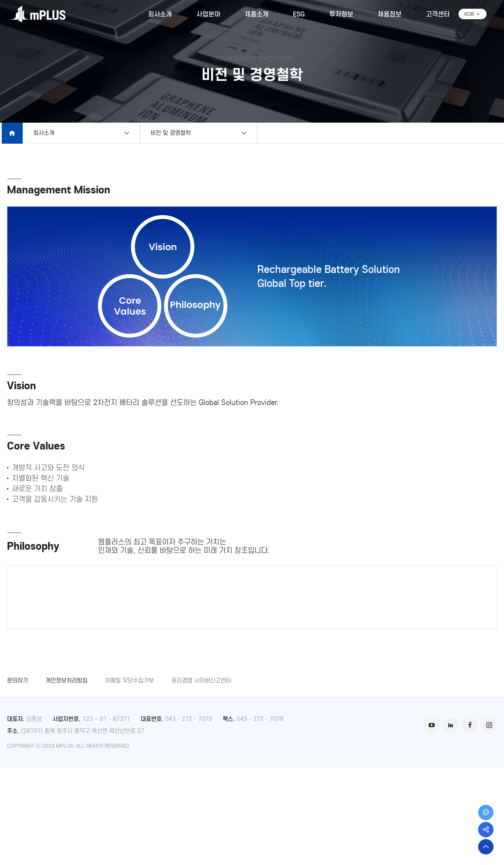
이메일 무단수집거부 (129, 778)
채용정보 (390, 14)
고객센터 (438, 14)
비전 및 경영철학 (172, 133)
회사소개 (160, 14)
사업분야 (208, 14)
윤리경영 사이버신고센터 (201, 778)
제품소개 (257, 14)
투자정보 (341, 14)
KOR (472, 14)
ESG (299, 14)
